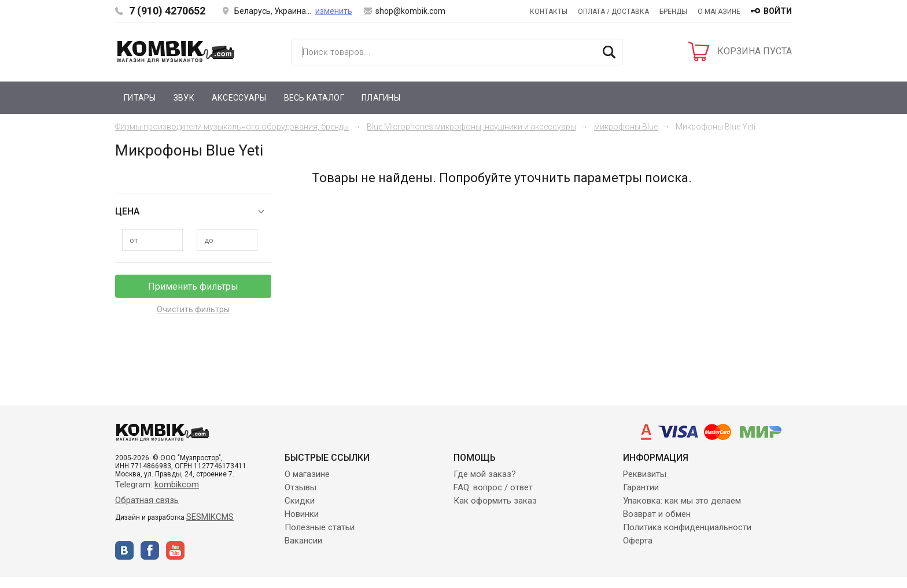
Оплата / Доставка (613, 12)
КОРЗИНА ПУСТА (755, 51)
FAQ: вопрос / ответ (493, 487)
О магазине (719, 12)
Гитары (140, 98)
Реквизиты (645, 474)
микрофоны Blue (626, 127)
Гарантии (641, 487)
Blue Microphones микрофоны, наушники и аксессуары (471, 127)
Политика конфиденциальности (687, 527)
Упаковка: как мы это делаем (682, 501)
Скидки (300, 501)
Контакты (549, 12)
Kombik (176, 51)
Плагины (381, 98)
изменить (334, 11)
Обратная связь (147, 500)
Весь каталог (314, 98)
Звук (184, 98)
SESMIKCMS (210, 517)
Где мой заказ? (485, 474)
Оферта (638, 541)
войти (778, 11)
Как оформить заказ (495, 501)
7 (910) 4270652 (167, 11)
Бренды (673, 12)
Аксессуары (239, 98)
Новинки (302, 514)
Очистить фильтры (193, 309)
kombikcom (177, 485)
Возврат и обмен (657, 514)
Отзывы (301, 487)
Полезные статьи (320, 527)
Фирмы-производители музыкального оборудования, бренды (232, 127)
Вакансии (303, 541)
